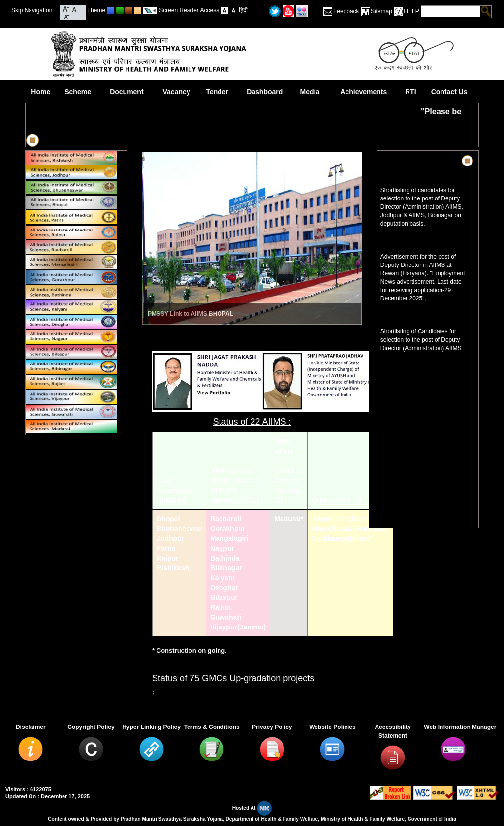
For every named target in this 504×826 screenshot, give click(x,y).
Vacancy (177, 92)
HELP (411, 11)
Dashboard (265, 92)
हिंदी (243, 10)
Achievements (363, 92)
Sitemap (381, 11)
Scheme (78, 92)
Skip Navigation (32, 10)
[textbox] (451, 11)
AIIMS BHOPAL (212, 314)
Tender (217, 92)
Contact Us (449, 92)
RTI (411, 92)
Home (41, 92)
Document (126, 92)
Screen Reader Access (189, 10)
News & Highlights (413, 161)
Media (310, 92)
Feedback (346, 11)
